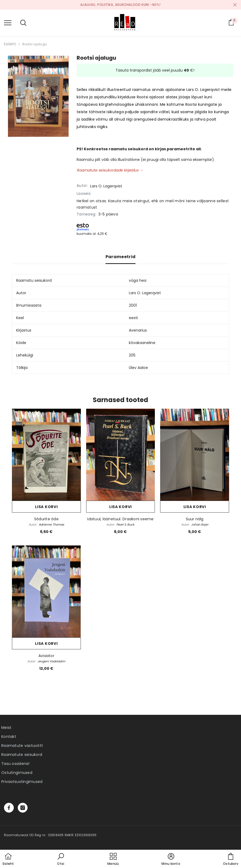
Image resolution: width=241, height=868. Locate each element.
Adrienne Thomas (51, 525)
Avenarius (138, 330)
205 (132, 355)
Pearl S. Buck (125, 525)
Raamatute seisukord (22, 755)
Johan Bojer (200, 525)
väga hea (138, 280)
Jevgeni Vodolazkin (51, 661)
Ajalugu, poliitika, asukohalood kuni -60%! (120, 5)
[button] (61, 860)
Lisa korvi (46, 507)
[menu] (8, 23)
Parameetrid (121, 257)
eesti (133, 318)
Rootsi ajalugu (35, 44)
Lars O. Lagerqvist (106, 186)
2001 (133, 305)
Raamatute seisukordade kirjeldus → (110, 170)
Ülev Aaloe (138, 368)
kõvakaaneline (142, 343)
